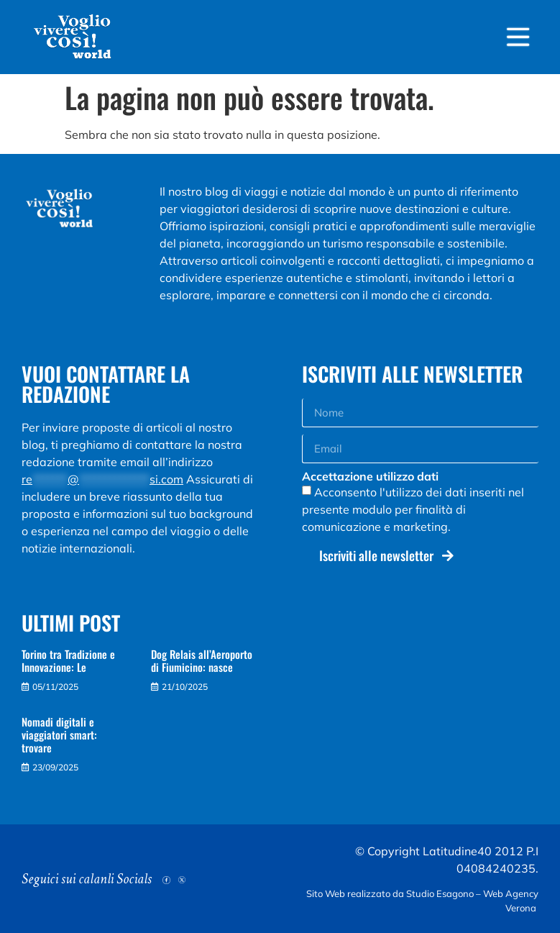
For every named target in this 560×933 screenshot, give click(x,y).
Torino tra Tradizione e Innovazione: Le (68, 660)
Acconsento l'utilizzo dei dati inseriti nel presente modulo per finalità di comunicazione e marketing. (413, 509)
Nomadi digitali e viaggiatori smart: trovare (59, 734)
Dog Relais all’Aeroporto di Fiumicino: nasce (202, 660)
